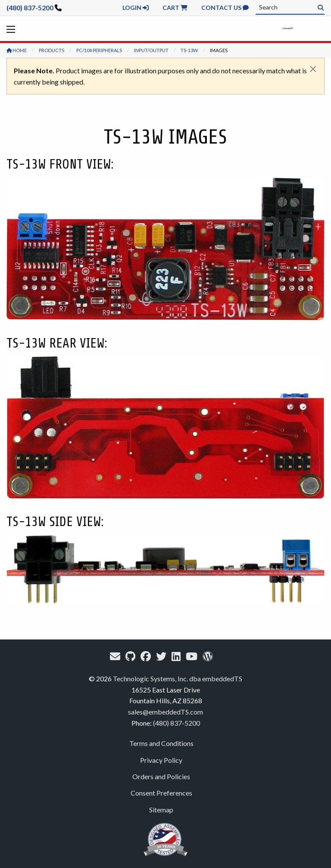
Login (136, 8)
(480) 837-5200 (30, 8)
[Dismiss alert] (313, 69)
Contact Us (225, 8)
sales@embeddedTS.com (165, 712)
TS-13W (189, 50)
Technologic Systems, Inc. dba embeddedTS (178, 678)
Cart (175, 8)
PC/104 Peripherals (99, 50)
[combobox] (290, 7)
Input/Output (151, 50)
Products (52, 50)
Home (17, 50)
